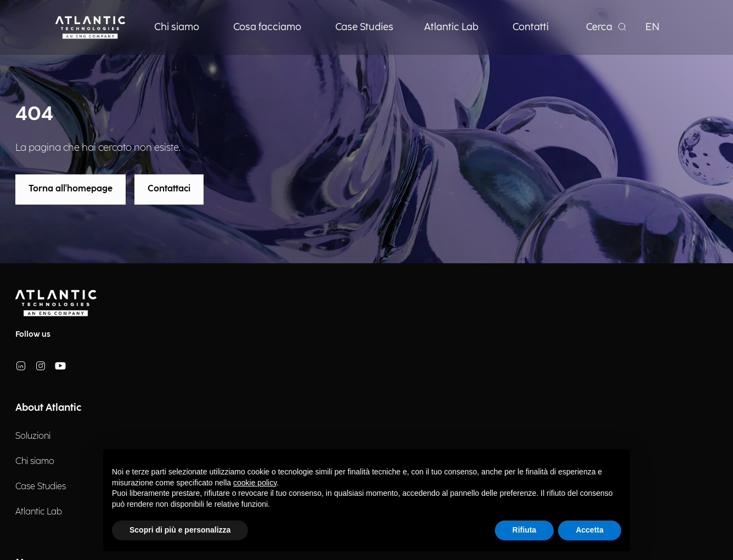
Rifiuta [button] (525, 530)
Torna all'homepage (71, 189)
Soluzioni (33, 436)
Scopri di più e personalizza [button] (180, 530)
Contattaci (169, 189)
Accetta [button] (590, 530)
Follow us (33, 334)
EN (652, 27)
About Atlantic (48, 408)
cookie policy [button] (255, 483)
